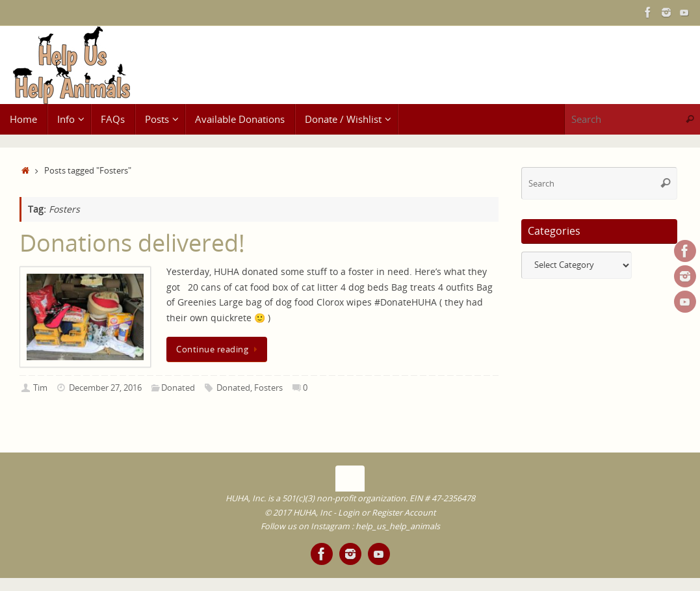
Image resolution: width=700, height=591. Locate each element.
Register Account (404, 513)
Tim (40, 388)
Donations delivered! (132, 243)
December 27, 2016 (105, 388)
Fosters (268, 388)
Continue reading (219, 349)
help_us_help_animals (398, 526)
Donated (178, 388)
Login (349, 513)
